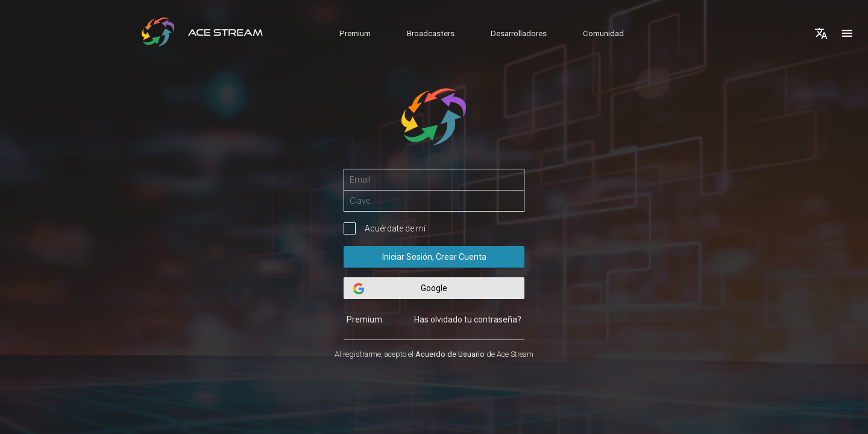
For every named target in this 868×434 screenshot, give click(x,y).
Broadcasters (431, 33)
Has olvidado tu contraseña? (468, 319)
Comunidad (603, 33)
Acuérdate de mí (395, 228)
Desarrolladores (519, 33)
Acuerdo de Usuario (450, 354)
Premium (355, 33)
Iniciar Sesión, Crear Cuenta (434, 257)
